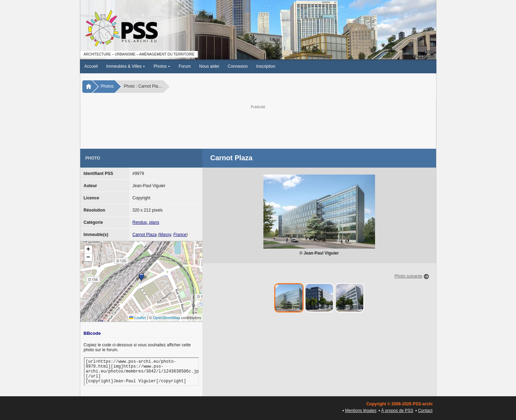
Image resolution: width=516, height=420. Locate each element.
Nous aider (209, 66)
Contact (425, 411)
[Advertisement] (258, 126)
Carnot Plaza (145, 235)
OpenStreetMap (166, 318)
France (180, 235)
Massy (165, 235)
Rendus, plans (146, 222)
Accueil (91, 66)
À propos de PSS (397, 411)
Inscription (266, 66)
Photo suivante (408, 276)
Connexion (238, 66)
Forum (185, 66)
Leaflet (137, 318)
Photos (162, 66)
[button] (141, 277)
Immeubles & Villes (126, 66)
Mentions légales (361, 411)
